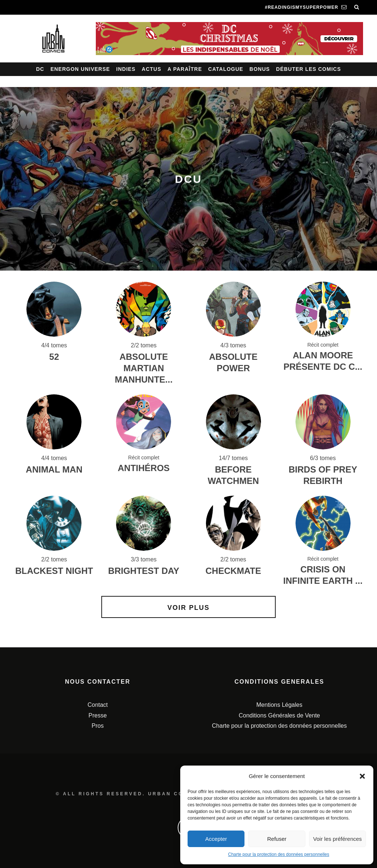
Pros (98, 726)
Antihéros (144, 468)
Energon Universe (80, 69)
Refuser (277, 839)
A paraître (185, 69)
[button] (362, 776)
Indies (126, 69)
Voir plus (188, 608)
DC (40, 69)
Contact (97, 705)
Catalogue (226, 69)
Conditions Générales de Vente (279, 715)
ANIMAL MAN (54, 469)
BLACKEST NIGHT (54, 571)
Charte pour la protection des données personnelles (279, 854)
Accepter (216, 839)
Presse (98, 715)
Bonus (260, 69)
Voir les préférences (338, 839)
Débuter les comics (309, 69)
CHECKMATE (233, 571)
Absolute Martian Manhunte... (144, 368)
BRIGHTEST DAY (144, 571)
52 (54, 357)
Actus (151, 69)
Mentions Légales (279, 705)
